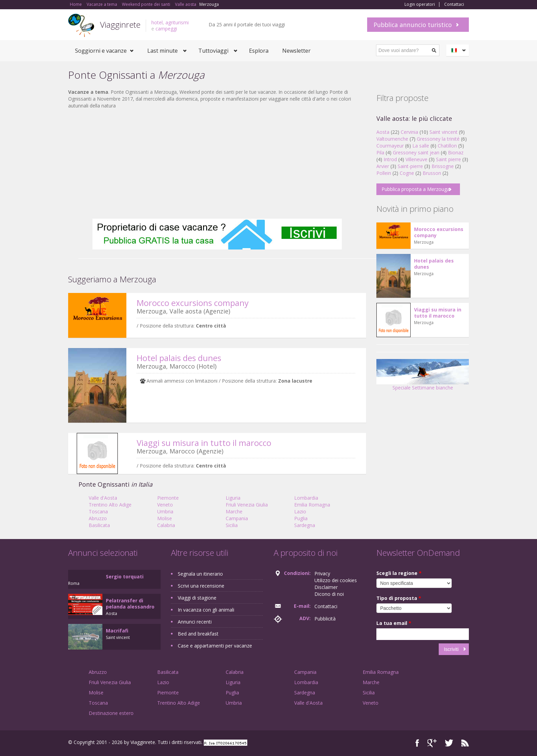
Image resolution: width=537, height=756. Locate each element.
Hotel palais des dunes (179, 358)
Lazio (300, 511)
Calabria (166, 525)
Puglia (301, 518)
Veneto (165, 505)
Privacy (322, 573)
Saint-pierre (410, 166)
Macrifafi (117, 631)
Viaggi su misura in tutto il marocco (204, 443)
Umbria (165, 511)
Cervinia (409, 132)
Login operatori (420, 4)
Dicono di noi (329, 594)
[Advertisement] (217, 164)
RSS (465, 743)
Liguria (233, 498)
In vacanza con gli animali (206, 610)
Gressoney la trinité (438, 139)
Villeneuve (416, 159)
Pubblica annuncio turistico (413, 25)
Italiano (459, 50)
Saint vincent (444, 132)
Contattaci (454, 4)
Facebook (417, 743)
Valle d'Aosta (103, 498)
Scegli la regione (399, 573)
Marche (234, 511)
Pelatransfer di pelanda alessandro (130, 604)
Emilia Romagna (312, 505)
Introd (390, 159)
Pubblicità (325, 619)
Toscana (98, 511)
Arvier (383, 166)
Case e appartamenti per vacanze (215, 646)
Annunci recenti (195, 622)
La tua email (394, 623)
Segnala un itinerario (200, 574)
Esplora (259, 51)
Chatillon (447, 146)
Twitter (449, 743)
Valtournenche (392, 139)
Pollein (384, 173)
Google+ (432, 743)
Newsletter (296, 51)
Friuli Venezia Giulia (247, 505)
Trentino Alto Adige (110, 505)
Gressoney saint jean (416, 152)
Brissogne (443, 166)
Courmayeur (390, 146)
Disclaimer (326, 587)
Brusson (432, 173)
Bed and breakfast (198, 634)
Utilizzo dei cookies (336, 580)
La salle (421, 146)
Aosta (383, 132)
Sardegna (305, 525)
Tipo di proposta (399, 598)
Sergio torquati (125, 576)
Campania (237, 518)
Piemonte (168, 498)
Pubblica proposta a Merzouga (416, 189)
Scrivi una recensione (201, 586)
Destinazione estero (111, 713)
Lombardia (306, 498)
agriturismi (177, 22)
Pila (380, 152)
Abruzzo (98, 518)
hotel (157, 22)
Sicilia (232, 525)
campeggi (166, 29)
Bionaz (456, 152)
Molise (165, 518)
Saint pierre (448, 159)
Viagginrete (120, 24)
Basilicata (99, 525)
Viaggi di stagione (197, 598)
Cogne (407, 173)
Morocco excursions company (193, 303)
